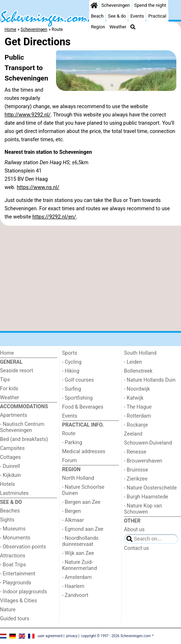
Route (69, 434)
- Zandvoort (75, 595)
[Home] (94, 5)
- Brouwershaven (143, 461)
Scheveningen (115, 5)
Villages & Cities (18, 601)
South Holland (140, 353)
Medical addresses (84, 452)
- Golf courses (78, 380)
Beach (97, 16)
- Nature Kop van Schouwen (143, 509)
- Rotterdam (137, 416)
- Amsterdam (77, 577)
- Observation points (23, 547)
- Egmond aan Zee (83, 529)
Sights (7, 520)
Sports (70, 353)
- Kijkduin (10, 475)
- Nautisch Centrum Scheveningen (22, 427)
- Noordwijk (137, 389)
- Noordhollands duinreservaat (80, 541)
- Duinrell (10, 466)
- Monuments (15, 538)
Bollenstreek (138, 371)
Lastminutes (14, 493)
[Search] (133, 27)
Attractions (13, 556)
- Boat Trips (13, 565)
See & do (117, 16)
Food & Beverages (83, 407)
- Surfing (72, 389)
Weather (118, 27)
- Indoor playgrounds (24, 592)
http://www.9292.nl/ (28, 115)
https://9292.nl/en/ (54, 217)
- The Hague (138, 407)
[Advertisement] (90, 279)
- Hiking (71, 371)
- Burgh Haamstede (146, 497)
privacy (72, 636)
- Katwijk (134, 398)
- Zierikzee (136, 479)
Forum (69, 461)
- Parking (72, 443)
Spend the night (150, 5)
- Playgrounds (16, 583)
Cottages (10, 457)
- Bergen (72, 511)
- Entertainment (18, 574)
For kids (9, 389)
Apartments (14, 415)
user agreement (50, 636)
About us (134, 530)
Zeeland (133, 434)
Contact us (136, 548)
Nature (8, 610)
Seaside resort (17, 371)
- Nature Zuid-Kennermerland (80, 565)
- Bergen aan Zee (81, 502)
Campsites (12, 448)
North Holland (78, 478)
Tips (5, 380)
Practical (157, 16)
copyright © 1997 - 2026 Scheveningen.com (116, 636)
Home (7, 353)
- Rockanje (136, 425)
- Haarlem (73, 586)
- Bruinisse (136, 470)
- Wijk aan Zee (78, 553)
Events (137, 16)
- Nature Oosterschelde (150, 488)
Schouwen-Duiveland (148, 443)
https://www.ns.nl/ (38, 187)
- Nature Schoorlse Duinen (83, 490)
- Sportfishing (77, 398)
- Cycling (72, 362)
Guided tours (15, 619)
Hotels (8, 484)
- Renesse (135, 452)
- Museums (13, 529)
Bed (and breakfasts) (24, 439)
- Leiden (133, 362)
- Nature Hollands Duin (150, 380)
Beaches (10, 511)
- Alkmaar (73, 520)
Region (98, 27)
